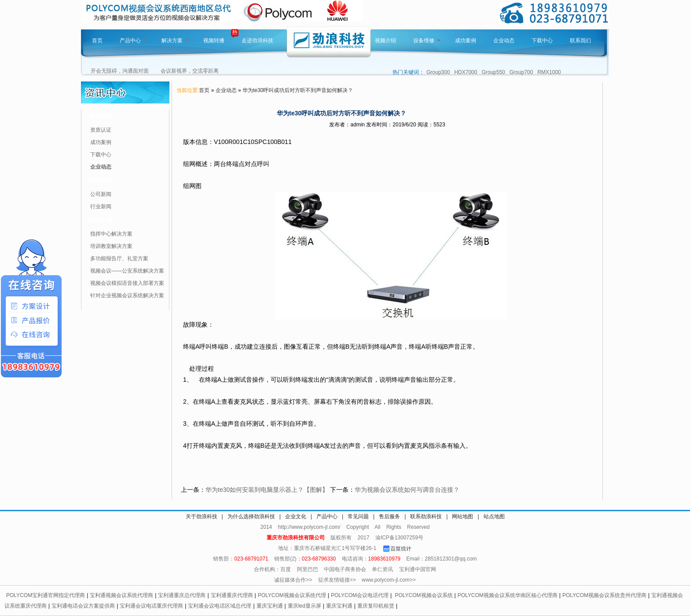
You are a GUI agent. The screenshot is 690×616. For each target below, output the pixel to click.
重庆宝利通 (270, 606)
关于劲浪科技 (202, 516)
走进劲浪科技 (257, 41)
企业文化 (296, 516)
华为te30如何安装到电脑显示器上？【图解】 (267, 490)
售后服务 (389, 516)
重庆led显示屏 (305, 606)
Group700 (521, 72)
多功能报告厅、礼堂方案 (119, 258)
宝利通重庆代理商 (232, 595)
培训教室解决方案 (111, 246)
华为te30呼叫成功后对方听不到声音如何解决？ (298, 90)
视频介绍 (385, 41)
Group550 (493, 72)
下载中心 (542, 41)
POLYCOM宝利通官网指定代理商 (46, 595)
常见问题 (358, 516)
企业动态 (504, 41)
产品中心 (133, 41)
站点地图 (494, 516)
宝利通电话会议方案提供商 (83, 606)
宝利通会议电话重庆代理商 (151, 606)
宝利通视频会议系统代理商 (121, 595)
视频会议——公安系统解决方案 (127, 271)
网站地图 (462, 516)
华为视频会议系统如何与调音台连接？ (407, 490)
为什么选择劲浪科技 (251, 516)
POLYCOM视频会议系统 (424, 595)
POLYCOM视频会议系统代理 (292, 595)
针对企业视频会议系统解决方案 (127, 295)
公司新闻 (101, 194)
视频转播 (214, 41)
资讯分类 (100, 116)
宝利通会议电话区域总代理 (220, 606)
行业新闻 (101, 207)
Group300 (438, 72)
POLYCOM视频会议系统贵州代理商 (604, 595)
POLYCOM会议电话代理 (360, 595)
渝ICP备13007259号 (399, 538)
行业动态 (100, 180)
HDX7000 (466, 72)
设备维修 (427, 41)
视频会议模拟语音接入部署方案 (127, 283)
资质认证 (101, 130)
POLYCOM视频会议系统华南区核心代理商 (508, 595)
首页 (97, 41)
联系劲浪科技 (426, 516)
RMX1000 (549, 72)
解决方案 (175, 41)
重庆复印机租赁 (376, 606)
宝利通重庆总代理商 (182, 595)
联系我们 (580, 41)
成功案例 (466, 41)
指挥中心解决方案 (111, 234)
